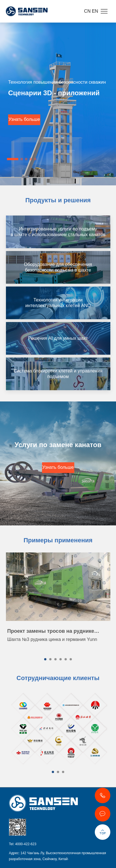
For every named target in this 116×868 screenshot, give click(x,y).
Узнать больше (24, 119)
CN (88, 11)
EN (95, 11)
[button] (13, 159)
